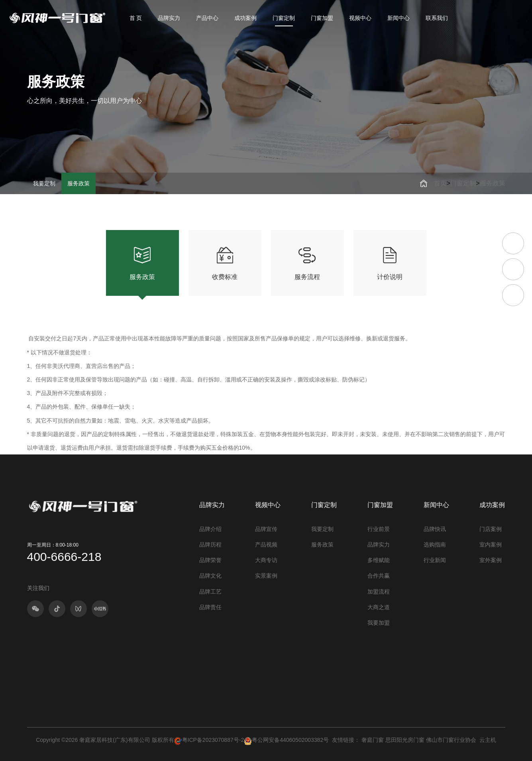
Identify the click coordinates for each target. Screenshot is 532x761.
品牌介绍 (210, 529)
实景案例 (266, 576)
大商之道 (379, 607)
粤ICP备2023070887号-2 (213, 740)
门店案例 (491, 529)
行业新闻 (435, 560)
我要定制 (44, 183)
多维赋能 (379, 560)
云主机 (488, 740)
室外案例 (491, 560)
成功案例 (245, 18)
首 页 (136, 18)
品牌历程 (210, 545)
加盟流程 (379, 592)
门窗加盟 (322, 18)
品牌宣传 (266, 529)
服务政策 (79, 183)
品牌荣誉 (210, 560)
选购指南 (435, 545)
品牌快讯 (435, 529)
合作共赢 (379, 576)
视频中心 (360, 18)
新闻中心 (399, 18)
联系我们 (437, 18)
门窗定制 (284, 18)
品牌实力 (169, 18)
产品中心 (207, 18)
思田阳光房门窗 (405, 740)
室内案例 (491, 545)
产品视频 (266, 545)
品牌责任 (210, 607)
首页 (440, 183)
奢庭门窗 (373, 740)
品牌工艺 (210, 592)
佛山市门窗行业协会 (451, 740)
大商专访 (266, 560)
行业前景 (379, 529)
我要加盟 (379, 623)
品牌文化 (210, 576)
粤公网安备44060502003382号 (286, 740)
